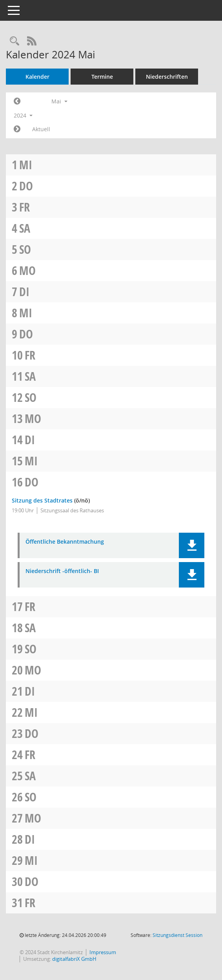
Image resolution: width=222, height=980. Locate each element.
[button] (192, 545)
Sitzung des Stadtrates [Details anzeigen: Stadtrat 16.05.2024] (42, 500)
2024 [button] (23, 115)
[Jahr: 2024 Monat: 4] (17, 101)
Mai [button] (59, 101)
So (25, 249)
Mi (26, 165)
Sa (25, 228)
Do (26, 186)
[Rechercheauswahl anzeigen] (15, 41)
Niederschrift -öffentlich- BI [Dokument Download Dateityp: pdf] (62, 571)
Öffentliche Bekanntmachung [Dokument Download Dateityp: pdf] (65, 542)
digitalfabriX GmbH (74, 959)
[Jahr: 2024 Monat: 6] (17, 129)
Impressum (103, 952)
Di (24, 292)
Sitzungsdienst (177, 935)
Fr (25, 207)
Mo (27, 270)
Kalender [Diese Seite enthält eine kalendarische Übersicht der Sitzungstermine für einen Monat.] (37, 77)
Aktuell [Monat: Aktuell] (41, 129)
